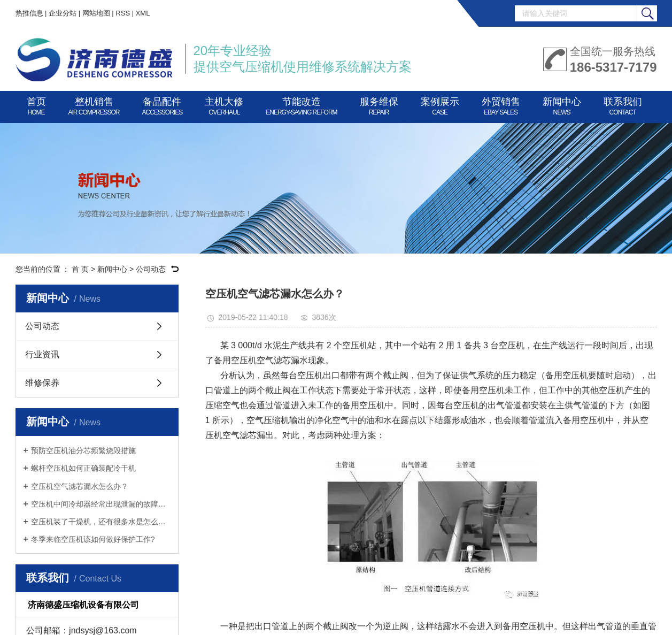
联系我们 (623, 104)
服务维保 (379, 104)
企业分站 (63, 13)
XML (143, 13)
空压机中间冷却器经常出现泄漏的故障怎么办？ (101, 504)
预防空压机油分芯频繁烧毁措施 (83, 450)
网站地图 (96, 13)
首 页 (80, 269)
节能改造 (301, 104)
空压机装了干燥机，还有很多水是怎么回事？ (101, 522)
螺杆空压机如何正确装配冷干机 (83, 468)
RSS (123, 13)
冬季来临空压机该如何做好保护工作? (93, 539)
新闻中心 (562, 104)
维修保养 (42, 383)
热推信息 (29, 13)
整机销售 (94, 104)
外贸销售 (501, 104)
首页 (36, 104)
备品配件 (163, 104)
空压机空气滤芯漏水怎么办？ (80, 486)
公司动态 (151, 269)
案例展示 (440, 104)
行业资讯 (42, 354)
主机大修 (224, 104)
